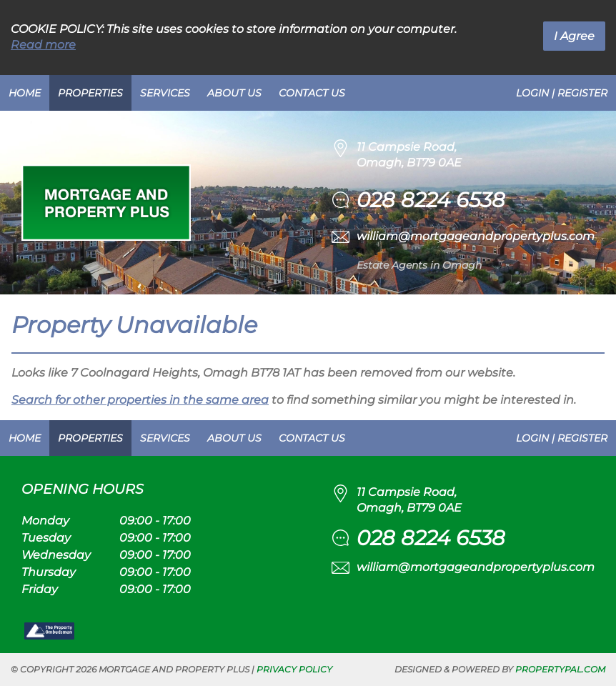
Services (165, 93)
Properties (90, 93)
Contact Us (312, 93)
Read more (43, 45)
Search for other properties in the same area (140, 400)
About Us (234, 93)
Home (25, 93)
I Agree (574, 36)
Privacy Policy (294, 669)
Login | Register (562, 93)
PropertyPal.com (560, 669)
